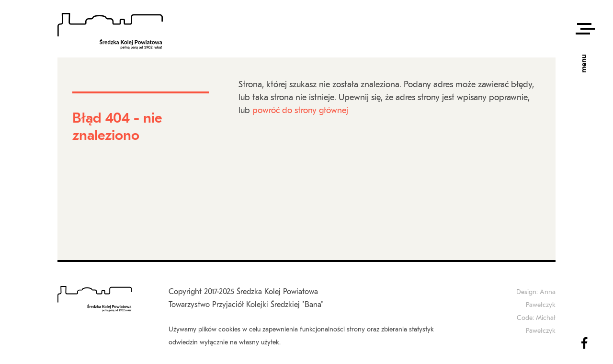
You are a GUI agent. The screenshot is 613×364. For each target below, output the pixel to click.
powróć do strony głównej (300, 111)
